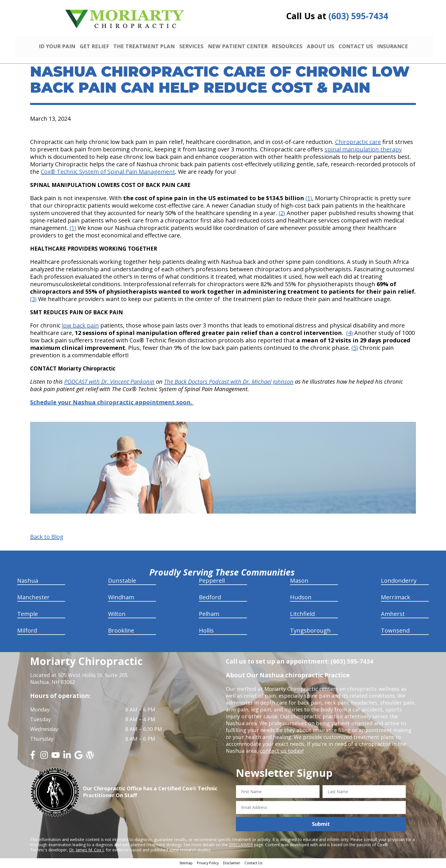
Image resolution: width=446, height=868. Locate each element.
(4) (350, 334)
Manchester (33, 598)
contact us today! (281, 751)
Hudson (301, 598)
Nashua (28, 581)
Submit (321, 825)
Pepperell (212, 581)
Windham (121, 598)
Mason (299, 581)
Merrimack (396, 598)
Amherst (393, 614)
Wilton (117, 614)
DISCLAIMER (241, 845)
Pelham (209, 614)
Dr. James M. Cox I (86, 851)
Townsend (395, 631)
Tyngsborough (310, 631)
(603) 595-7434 (358, 16)
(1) (309, 199)
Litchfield (302, 614)
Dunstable (122, 581)
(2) (282, 214)
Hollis (206, 631)
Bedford (210, 598)
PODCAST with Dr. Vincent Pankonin (109, 382)
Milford (27, 631)
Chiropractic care (358, 143)
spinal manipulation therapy (363, 150)
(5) (355, 349)
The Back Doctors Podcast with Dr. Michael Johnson (229, 382)
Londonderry (399, 581)
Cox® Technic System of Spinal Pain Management (108, 172)
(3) (33, 300)
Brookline (121, 631)
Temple (28, 614)
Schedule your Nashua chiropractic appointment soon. (112, 403)
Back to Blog (47, 537)
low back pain (80, 326)
